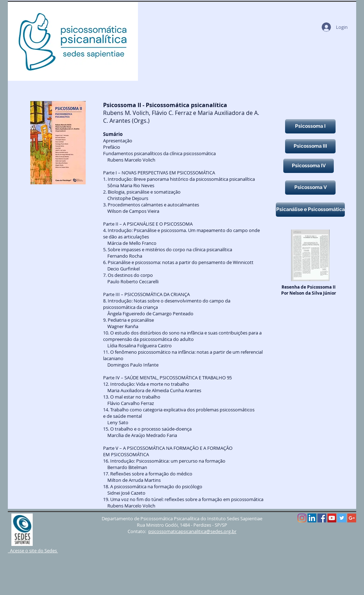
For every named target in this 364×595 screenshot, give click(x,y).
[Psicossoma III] (310, 146)
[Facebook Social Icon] (322, 518)
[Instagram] (302, 518)
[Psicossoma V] (310, 188)
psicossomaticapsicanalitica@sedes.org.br (192, 531)
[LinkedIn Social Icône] (312, 518)
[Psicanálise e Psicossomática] (310, 210)
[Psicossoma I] (310, 126)
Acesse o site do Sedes (33, 551)
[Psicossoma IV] (309, 166)
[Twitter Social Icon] (342, 518)
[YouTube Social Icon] (332, 518)
